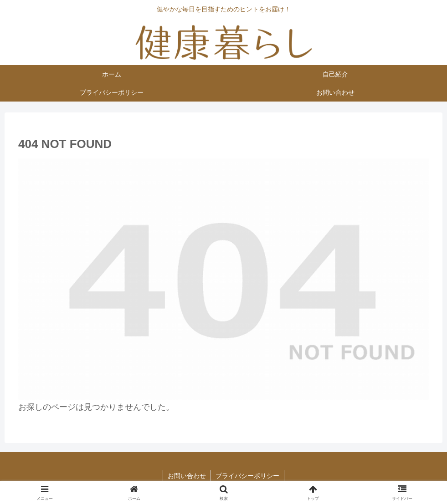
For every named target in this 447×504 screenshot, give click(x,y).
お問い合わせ (187, 476)
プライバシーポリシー (247, 476)
